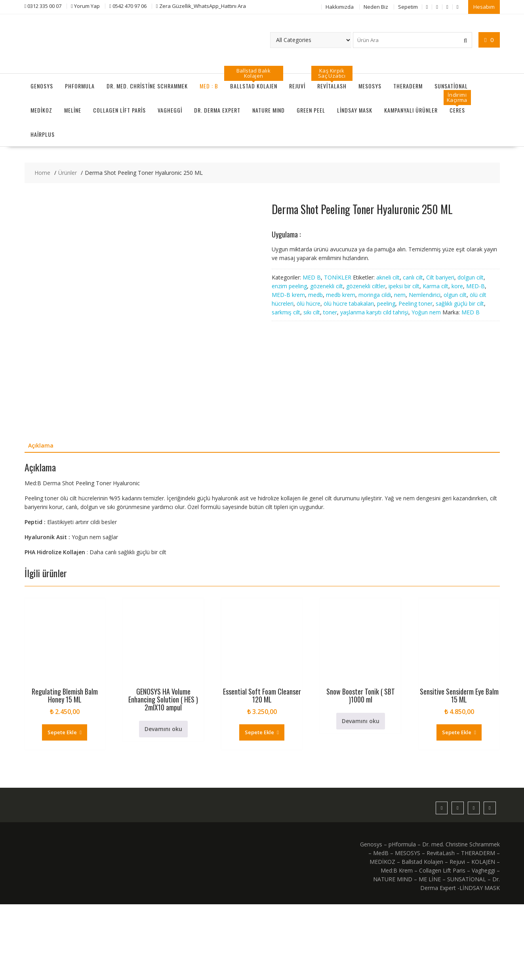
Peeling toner (415, 303)
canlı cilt (413, 277)
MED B (312, 277)
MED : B (209, 86)
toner (330, 312)
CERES (457, 110)
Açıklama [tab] (41, 522)
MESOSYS (370, 86)
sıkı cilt (312, 312)
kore (457, 286)
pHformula (80, 86)
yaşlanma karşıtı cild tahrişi (374, 312)
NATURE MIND (269, 110)
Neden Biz (376, 7)
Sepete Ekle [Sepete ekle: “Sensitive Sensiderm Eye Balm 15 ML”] (457, 808)
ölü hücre (309, 303)
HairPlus (43, 134)
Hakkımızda (340, 7)
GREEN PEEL (311, 110)
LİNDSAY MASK (355, 110)
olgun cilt (455, 294)
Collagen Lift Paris (119, 110)
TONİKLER (338, 277)
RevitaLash (332, 86)
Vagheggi (170, 110)
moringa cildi (375, 294)
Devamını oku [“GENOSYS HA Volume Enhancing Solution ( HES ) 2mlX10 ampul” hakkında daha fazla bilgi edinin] (163, 805)
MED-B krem (288, 294)
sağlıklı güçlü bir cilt (460, 303)
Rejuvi (297, 86)
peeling (386, 303)
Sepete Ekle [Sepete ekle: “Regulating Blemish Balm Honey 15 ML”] (62, 808)
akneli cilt (388, 277)
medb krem (341, 294)
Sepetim (408, 7)
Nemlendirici (425, 294)
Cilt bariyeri (440, 277)
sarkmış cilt (286, 312)
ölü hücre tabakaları (349, 303)
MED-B (475, 286)
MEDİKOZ (41, 110)
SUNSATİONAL (451, 86)
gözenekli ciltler (366, 286)
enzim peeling (289, 286)
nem (400, 294)
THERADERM (408, 86)
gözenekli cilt (327, 286)
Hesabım (484, 7)
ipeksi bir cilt (404, 286)
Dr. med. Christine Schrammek (147, 86)
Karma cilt (435, 286)
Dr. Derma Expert (217, 110)
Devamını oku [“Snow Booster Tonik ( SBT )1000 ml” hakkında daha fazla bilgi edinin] (361, 797)
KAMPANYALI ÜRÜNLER (411, 110)
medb (315, 294)
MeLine (73, 110)
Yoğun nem (426, 312)
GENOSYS (42, 86)
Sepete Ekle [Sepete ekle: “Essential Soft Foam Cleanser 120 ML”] (259, 808)
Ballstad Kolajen (254, 86)
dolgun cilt (471, 277)
